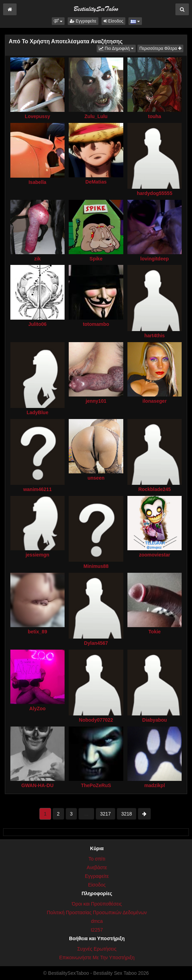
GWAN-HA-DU (37, 785)
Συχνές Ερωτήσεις (97, 949)
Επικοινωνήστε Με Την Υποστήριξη (97, 957)
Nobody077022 (96, 720)
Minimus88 (96, 566)
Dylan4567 (96, 643)
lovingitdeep (154, 259)
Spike (96, 259)
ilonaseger (155, 401)
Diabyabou (155, 720)
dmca (97, 921)
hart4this (155, 336)
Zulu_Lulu (96, 116)
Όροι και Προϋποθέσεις (97, 904)
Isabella (37, 182)
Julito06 (37, 324)
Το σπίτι (97, 859)
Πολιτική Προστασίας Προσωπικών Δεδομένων (97, 912)
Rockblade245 (154, 489)
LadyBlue (37, 412)
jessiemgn (37, 555)
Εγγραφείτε (83, 21)
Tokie (155, 632)
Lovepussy (37, 116)
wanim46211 (37, 489)
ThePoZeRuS (96, 785)
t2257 (97, 930)
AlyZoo (37, 709)
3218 (127, 814)
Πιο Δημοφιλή (117, 48)
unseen (96, 478)
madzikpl (155, 785)
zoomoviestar (154, 555)
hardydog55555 (155, 193)
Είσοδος (113, 21)
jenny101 (96, 401)
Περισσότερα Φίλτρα (160, 48)
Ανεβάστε (97, 867)
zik (37, 259)
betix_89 (37, 632)
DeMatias (96, 182)
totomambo (96, 324)
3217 (105, 814)
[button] (58, 21)
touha (155, 116)
